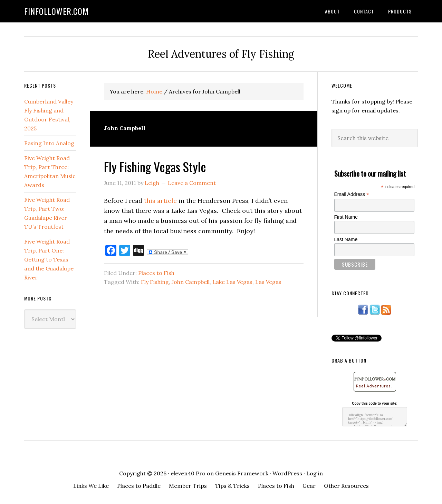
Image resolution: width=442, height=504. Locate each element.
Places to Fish (156, 273)
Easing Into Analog (49, 143)
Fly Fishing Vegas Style (155, 166)
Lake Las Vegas (232, 282)
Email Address (352, 194)
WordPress (287, 473)
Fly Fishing (155, 282)
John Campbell (191, 282)
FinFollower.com (56, 11)
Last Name (346, 239)
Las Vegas (268, 282)
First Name (346, 217)
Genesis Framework (242, 473)
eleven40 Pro (188, 473)
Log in (315, 473)
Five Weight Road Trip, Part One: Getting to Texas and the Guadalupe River (49, 259)
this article (160, 201)
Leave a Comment (192, 183)
